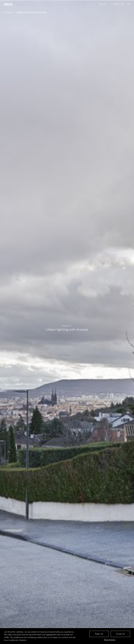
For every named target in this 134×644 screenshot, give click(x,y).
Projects (8, 12)
